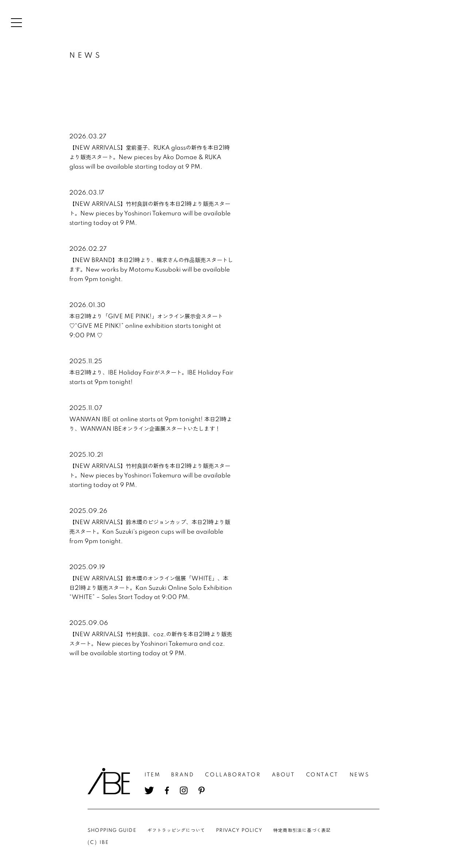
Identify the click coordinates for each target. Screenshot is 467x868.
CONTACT (322, 775)
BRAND (183, 775)
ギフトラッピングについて (176, 831)
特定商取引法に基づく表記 (302, 831)
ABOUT (283, 775)
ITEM (152, 775)
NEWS (359, 775)
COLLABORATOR (233, 775)
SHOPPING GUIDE (112, 831)
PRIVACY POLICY (239, 831)
